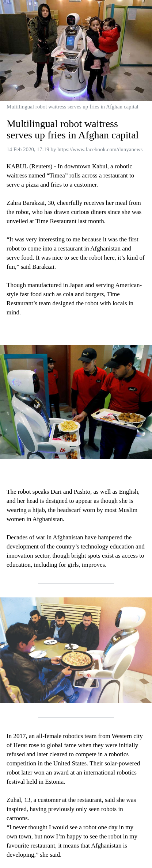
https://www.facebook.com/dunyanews (100, 149)
